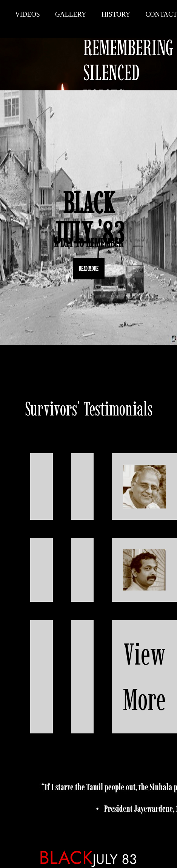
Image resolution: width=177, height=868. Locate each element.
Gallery (71, 14)
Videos (28, 14)
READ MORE (89, 269)
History (116, 14)
